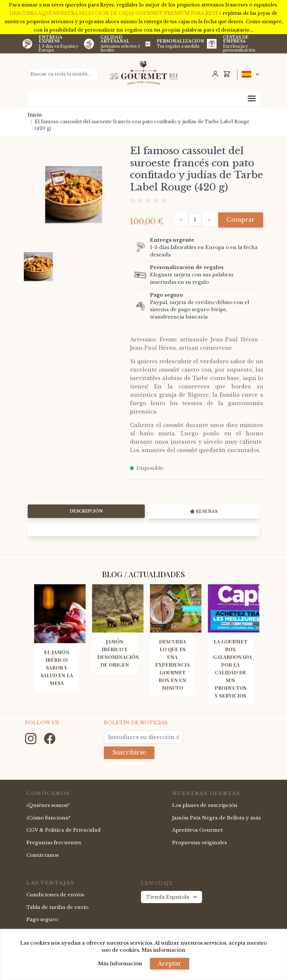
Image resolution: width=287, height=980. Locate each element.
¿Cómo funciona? (48, 818)
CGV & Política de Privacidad (64, 830)
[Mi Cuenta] (215, 74)
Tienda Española (172, 897)
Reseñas (203, 512)
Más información (163, 950)
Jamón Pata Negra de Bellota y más (216, 818)
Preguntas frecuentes (54, 842)
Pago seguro (42, 919)
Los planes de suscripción (205, 805)
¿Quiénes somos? (48, 805)
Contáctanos (42, 855)
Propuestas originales (199, 842)
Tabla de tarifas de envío (57, 907)
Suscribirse (129, 753)
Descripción (86, 511)
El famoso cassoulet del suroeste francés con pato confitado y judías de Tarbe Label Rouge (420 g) (142, 125)
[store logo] (143, 73)
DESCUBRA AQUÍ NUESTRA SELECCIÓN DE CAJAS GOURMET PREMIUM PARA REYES (116, 13)
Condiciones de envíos (55, 895)
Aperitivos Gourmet (197, 830)
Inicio (35, 115)
